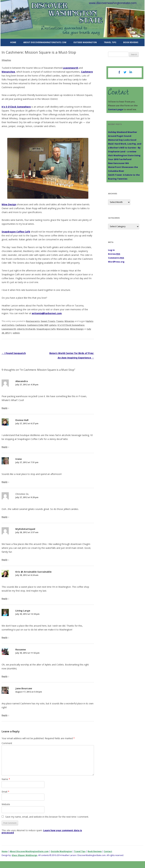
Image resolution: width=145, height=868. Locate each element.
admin (16, 333)
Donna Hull (22, 420)
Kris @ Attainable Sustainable (33, 572)
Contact (108, 851)
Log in (111, 250)
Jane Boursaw (24, 688)
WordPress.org (116, 262)
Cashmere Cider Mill (38, 325)
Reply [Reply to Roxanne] (5, 676)
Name (6, 779)
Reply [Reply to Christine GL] (5, 517)
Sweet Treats (48, 321)
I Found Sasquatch (14, 353)
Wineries (69, 321)
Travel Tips (110, 42)
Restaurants (33, 321)
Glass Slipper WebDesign (24, 855)
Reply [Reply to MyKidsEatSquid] (5, 560)
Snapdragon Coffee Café (16, 232)
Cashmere (87, 72)
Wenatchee (8, 72)
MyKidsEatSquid (25, 529)
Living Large (23, 611)
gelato (53, 325)
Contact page (116, 109)
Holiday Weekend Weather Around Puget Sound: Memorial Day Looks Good (123, 136)
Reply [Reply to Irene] (5, 482)
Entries (114, 254)
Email (5, 792)
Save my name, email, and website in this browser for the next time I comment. (47, 817)
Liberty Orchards (26, 329)
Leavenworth (71, 68)
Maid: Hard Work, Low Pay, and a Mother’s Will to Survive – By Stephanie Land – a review (125, 148)
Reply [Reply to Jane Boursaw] (5, 715)
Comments (116, 258)
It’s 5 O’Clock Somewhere (16, 107)
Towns (60, 321)
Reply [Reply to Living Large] (5, 637)
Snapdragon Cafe (46, 329)
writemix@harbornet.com (47, 313)
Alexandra (22, 381)
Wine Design (9, 204)
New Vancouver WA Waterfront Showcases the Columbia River (123, 167)
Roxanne (21, 649)
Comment (7, 743)
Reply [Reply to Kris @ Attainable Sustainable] (5, 599)
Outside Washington (85, 42)
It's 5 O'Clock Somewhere (71, 325)
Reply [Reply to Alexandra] (5, 408)
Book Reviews (131, 42)
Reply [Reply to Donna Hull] (5, 447)
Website (6, 804)
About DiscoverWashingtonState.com (45, 42)
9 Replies (6, 60)
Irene (19, 459)
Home (13, 42)
